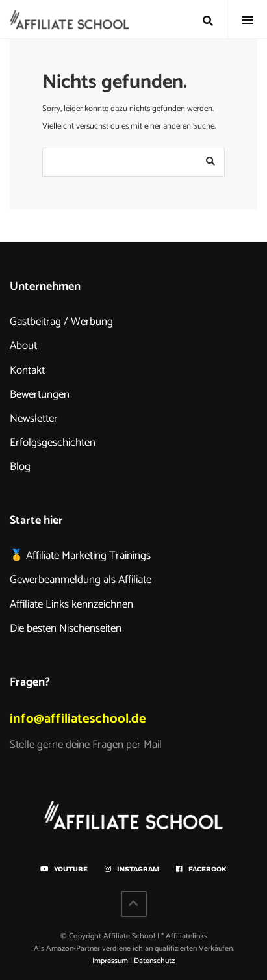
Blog (20, 467)
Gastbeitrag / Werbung (61, 322)
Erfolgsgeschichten (53, 443)
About (23, 346)
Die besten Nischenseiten (66, 628)
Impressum (110, 961)
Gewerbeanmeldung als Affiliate (81, 580)
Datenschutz (154, 961)
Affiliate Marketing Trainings (88, 556)
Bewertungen (40, 394)
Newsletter (34, 419)
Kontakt (27, 370)
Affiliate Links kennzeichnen (71, 604)
